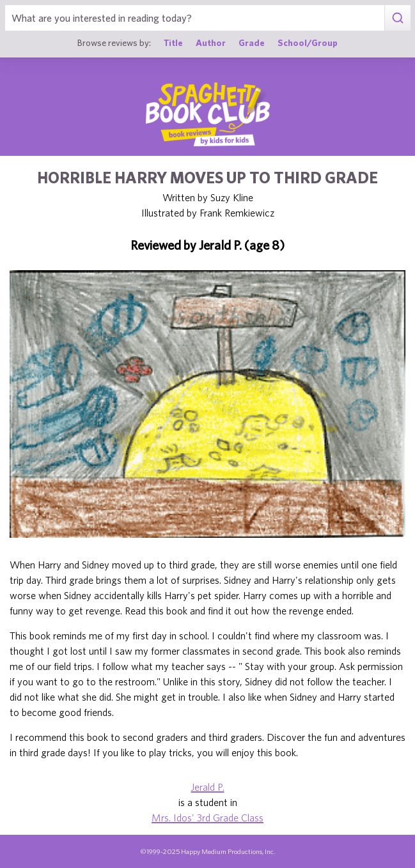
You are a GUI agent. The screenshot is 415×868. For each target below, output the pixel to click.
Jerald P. (208, 787)
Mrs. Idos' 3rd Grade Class (207, 818)
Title (173, 42)
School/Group (308, 42)
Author (211, 42)
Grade (252, 42)
